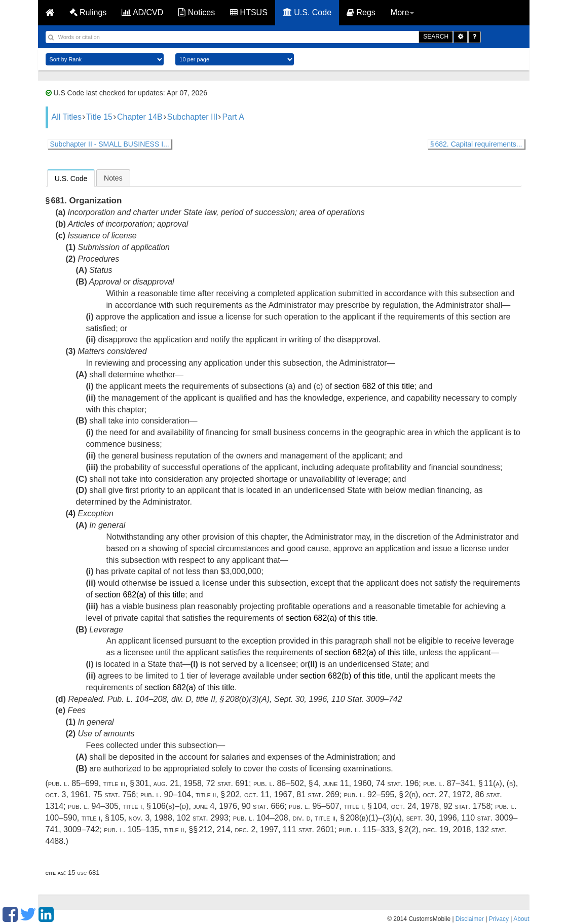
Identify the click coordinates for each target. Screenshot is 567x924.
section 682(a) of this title (140, 595)
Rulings (88, 12)
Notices (197, 12)
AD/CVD (142, 12)
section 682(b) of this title (345, 676)
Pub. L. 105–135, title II (144, 829)
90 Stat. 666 (263, 806)
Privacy (499, 919)
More (402, 12)
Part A (233, 117)
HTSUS (249, 12)
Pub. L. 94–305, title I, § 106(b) (121, 806)
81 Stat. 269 (318, 794)
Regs (361, 12)
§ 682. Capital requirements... (476, 144)
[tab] (71, 178)
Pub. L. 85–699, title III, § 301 (99, 783)
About (521, 919)
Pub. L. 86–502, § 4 (286, 783)
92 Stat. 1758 (467, 806)
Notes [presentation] (113, 178)
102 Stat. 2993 (203, 818)
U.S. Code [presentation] (71, 179)
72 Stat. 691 (228, 783)
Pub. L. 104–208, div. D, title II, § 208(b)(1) (306, 818)
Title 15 (99, 117)
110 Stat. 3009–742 (367, 699)
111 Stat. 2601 (309, 829)
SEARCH (436, 37)
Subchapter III (193, 117)
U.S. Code (307, 12)
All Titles (67, 117)
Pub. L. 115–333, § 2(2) (379, 829)
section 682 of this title (374, 386)
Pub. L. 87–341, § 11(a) (463, 783)
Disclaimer (470, 919)
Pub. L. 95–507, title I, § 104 (338, 806)
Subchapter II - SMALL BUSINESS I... (110, 144)
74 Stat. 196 (397, 783)
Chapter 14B (140, 117)
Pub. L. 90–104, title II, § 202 (190, 794)
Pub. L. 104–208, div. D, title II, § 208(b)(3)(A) (188, 699)
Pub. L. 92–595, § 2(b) (381, 794)
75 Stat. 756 (115, 794)
